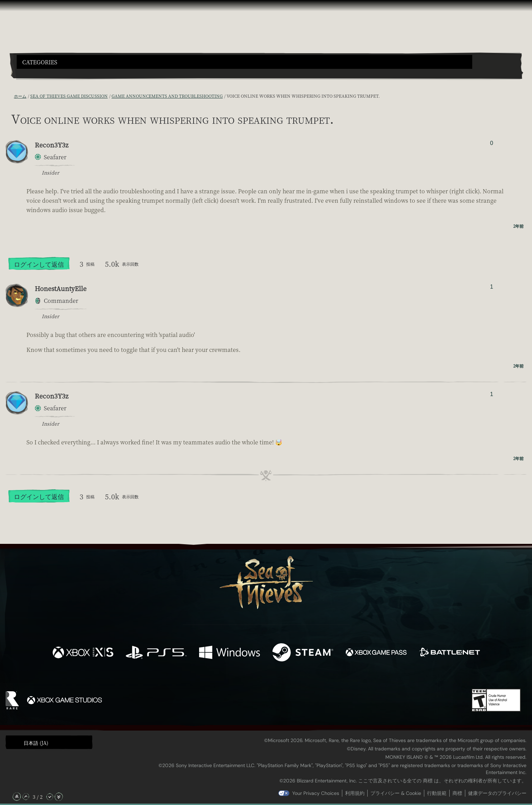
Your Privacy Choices (316, 793)
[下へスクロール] (50, 797)
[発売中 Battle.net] (449, 653)
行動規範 (437, 793)
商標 (457, 793)
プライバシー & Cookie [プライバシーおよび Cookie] (396, 793)
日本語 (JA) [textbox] (36, 743)
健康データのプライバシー (497, 793)
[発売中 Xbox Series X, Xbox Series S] (83, 653)
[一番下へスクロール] (59, 797)
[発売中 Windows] (230, 653)
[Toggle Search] (37, 73)
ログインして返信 (39, 264)
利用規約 (355, 793)
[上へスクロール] (26, 797)
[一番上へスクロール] (17, 797)
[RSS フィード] (10, 96)
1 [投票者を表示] (492, 287)
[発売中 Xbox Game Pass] (376, 653)
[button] (244, 62)
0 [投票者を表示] (492, 143)
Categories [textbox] (40, 62)
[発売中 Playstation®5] (156, 653)
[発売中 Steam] (303, 653)
